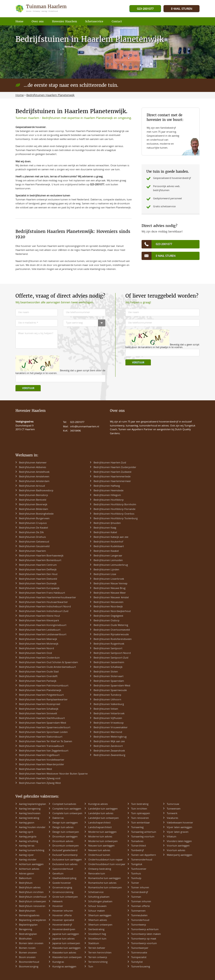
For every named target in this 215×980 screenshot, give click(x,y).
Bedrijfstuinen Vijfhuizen (108, 718)
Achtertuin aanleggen (31, 865)
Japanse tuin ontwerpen (66, 944)
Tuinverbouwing (141, 967)
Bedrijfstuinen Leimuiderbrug (111, 565)
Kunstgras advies (98, 804)
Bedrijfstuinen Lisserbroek (109, 579)
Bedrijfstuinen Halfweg (107, 486)
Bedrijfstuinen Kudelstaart (109, 547)
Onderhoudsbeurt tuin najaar (106, 860)
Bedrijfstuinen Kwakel (106, 551)
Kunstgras (58, 962)
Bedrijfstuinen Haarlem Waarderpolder (42, 765)
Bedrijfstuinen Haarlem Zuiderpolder (115, 468)
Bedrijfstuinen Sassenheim (109, 663)
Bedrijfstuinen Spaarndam (109, 681)
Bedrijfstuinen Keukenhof (108, 542)
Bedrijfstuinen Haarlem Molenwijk (39, 644)
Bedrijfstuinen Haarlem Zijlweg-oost (40, 779)
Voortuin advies (176, 851)
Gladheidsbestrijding (64, 878)
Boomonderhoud (29, 962)
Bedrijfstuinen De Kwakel (34, 528)
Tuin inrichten (139, 809)
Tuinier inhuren (140, 888)
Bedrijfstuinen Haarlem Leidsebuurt (40, 630)
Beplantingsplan (28, 925)
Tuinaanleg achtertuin (144, 832)
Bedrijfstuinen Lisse (105, 574)
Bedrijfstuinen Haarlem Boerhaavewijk (41, 556)
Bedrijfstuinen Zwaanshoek (109, 751)
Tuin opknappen (141, 814)
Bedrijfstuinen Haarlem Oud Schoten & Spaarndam (48, 663)
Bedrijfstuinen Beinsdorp (34, 495)
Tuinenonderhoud (142, 860)
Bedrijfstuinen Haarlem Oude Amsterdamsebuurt (47, 667)
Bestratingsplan (28, 934)
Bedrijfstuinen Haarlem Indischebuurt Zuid (44, 611)
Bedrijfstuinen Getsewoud (34, 542)
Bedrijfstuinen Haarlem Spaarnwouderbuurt (45, 728)
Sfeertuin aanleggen (100, 916)
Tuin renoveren (140, 818)
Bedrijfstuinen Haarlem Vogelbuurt (39, 755)
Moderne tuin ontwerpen (103, 842)
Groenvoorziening (63, 892)
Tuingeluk (137, 865)
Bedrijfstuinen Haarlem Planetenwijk (40, 690)
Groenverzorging (62, 888)
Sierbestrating (96, 930)
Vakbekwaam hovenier (180, 823)
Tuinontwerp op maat (144, 939)
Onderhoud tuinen (99, 855)
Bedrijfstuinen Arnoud (32, 486)
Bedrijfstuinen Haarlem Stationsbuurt (41, 737)
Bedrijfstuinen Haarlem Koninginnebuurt (43, 625)
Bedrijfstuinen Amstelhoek (34, 472)
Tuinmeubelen (139, 916)
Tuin (91, 967)
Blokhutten (25, 939)
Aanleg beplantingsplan (33, 804)
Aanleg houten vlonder (32, 828)
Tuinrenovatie (139, 953)
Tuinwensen (174, 809)
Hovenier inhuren (63, 911)
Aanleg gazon (27, 823)
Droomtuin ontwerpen (66, 846)
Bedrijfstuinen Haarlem (32, 551)
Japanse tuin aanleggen (66, 934)
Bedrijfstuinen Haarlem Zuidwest (112, 472)
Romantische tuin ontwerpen (105, 888)
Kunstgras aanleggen (64, 967)
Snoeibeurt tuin (97, 939)
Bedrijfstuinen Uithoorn (107, 700)
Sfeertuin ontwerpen (100, 925)
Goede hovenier (62, 883)
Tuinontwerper (140, 948)
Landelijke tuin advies (101, 814)
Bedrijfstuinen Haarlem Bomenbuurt (40, 561)
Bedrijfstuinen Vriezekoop (109, 723)
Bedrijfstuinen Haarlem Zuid (110, 463)
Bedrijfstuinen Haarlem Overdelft (38, 677)
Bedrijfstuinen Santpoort (108, 649)
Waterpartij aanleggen (179, 855)
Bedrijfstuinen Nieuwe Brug (109, 588)
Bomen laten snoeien (31, 944)
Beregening (26, 930)
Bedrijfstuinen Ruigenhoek (109, 644)
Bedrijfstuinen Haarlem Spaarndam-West (43, 723)
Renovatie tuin (97, 874)
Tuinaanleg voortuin (143, 837)
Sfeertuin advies (98, 920)
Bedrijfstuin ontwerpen (33, 902)
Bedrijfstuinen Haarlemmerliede (112, 477)
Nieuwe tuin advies (99, 851)
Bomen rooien (27, 948)
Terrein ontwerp (98, 958)
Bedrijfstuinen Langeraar (108, 556)
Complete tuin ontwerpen (67, 814)
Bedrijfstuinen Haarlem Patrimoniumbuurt (44, 686)
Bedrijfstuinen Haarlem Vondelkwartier (42, 760)
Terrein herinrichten (100, 953)
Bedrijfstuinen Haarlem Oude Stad (39, 672)
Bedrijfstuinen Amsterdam (34, 481)
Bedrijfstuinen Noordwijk (108, 607)
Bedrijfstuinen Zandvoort (108, 746)
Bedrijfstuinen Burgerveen (34, 519)
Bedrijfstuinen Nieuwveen (108, 602)
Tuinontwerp (139, 925)
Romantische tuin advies (102, 883)
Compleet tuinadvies (64, 804)
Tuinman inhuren (141, 902)
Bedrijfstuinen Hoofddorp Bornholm (115, 505)
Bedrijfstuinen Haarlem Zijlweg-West (40, 783)
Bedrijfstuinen (27, 911)
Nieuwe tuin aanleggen (101, 846)
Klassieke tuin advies (64, 953)
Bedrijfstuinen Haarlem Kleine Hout (39, 616)
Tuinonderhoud (140, 920)
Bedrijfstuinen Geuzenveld (34, 547)
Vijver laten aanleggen (179, 828)
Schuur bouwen (97, 906)
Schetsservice (96, 892)
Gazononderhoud (63, 869)
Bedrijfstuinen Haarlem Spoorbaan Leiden (43, 732)
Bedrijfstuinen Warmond (108, 732)
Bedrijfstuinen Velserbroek (109, 714)
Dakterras (58, 818)
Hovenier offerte (62, 916)
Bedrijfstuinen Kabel (105, 533)
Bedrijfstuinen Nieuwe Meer (110, 593)
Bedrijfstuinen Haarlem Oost (36, 653)
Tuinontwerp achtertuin (145, 930)
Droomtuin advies (63, 842)
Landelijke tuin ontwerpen (104, 818)
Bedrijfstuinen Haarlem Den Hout (38, 574)
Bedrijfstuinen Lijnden (106, 570)
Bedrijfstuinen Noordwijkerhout (112, 611)
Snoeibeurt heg (97, 934)
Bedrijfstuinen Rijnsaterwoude (111, 635)
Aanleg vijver (26, 855)
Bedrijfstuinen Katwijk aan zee (111, 537)
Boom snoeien (27, 958)
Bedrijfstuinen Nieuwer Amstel (111, 598)
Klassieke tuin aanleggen (66, 948)
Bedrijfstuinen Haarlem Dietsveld (38, 579)
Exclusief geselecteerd (65, 851)
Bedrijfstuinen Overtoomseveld (112, 630)
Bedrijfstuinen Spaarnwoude (110, 690)
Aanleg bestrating (29, 818)
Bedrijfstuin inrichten (31, 892)
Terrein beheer (97, 948)
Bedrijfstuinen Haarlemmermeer (112, 481)
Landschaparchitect (99, 823)
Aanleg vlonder (28, 860)
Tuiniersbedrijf (140, 892)
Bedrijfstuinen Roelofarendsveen (113, 639)
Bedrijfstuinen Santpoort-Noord (112, 653)
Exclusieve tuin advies (65, 865)
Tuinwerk (172, 814)
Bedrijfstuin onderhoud (33, 897)
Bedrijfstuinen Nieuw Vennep (110, 584)
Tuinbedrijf (137, 851)
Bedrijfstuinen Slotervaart (108, 677)
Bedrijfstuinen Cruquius (33, 523)
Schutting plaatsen (99, 897)
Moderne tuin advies (100, 837)
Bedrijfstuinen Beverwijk (33, 505)
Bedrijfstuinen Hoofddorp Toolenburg (116, 519)
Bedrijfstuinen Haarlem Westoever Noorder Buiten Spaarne (53, 774)
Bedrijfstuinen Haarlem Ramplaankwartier (43, 700)
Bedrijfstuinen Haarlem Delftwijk (38, 570)
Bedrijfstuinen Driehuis (32, 537)
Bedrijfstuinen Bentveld (33, 500)
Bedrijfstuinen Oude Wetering (111, 625)
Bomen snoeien (28, 953)
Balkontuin (25, 878)
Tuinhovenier (139, 869)
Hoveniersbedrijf (62, 925)
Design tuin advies (63, 828)
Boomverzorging (29, 967)
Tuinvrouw (173, 804)
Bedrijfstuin (26, 883)
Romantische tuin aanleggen (105, 878)
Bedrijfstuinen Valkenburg (109, 704)
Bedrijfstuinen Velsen (106, 709)
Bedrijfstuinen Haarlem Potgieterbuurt (41, 695)
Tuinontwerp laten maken (146, 934)
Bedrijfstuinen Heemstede (108, 491)
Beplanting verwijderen (33, 920)
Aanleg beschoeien (30, 814)
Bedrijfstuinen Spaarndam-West (112, 686)
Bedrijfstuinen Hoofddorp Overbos (114, 514)
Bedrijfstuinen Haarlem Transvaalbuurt (41, 746)
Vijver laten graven (178, 832)
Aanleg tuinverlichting (32, 851)
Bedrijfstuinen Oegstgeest (108, 616)
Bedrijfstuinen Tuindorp (107, 695)
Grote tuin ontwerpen (65, 897)
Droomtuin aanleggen (65, 837)
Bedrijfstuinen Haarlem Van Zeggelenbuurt (44, 751)
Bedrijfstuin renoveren (32, 906)
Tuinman (136, 897)
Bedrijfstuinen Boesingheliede (36, 514)
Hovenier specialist (63, 920)
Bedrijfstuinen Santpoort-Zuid (111, 658)
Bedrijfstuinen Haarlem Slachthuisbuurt (42, 718)
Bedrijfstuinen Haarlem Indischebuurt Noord (45, 607)
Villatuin (172, 837)
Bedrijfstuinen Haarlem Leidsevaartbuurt (43, 635)
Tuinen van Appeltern (144, 855)
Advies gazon (27, 874)
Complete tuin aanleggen (67, 809)
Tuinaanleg (137, 828)
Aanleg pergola (28, 837)
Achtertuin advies (29, 869)
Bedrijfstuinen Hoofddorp (109, 500)
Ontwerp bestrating (100, 869)
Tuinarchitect (139, 846)
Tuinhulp (136, 878)
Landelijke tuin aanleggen (103, 809)
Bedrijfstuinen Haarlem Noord (36, 649)
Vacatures (172, 818)
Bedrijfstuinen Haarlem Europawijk (39, 588)
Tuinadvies (137, 842)
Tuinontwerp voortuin (144, 944)
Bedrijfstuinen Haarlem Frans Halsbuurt (42, 593)
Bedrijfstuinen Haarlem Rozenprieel (40, 704)
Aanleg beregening (30, 809)
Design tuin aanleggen (65, 823)
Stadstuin (94, 944)
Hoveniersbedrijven (64, 930)
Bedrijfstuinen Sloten (106, 672)
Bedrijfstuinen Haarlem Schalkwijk (39, 709)
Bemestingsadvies (29, 916)
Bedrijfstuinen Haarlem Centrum (38, 565)
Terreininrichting (98, 962)
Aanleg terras (27, 846)
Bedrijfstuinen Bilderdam (34, 509)
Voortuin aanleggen (178, 846)
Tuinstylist (137, 962)
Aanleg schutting (29, 842)
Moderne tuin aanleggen (102, 832)
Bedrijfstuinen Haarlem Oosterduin (39, 658)
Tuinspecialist (139, 958)
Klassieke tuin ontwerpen (67, 958)
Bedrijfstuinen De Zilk (31, 533)
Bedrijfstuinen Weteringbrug (110, 737)
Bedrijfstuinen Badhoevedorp (36, 491)
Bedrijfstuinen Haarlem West (36, 769)
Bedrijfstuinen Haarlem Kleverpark (39, 621)
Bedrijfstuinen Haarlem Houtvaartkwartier (43, 602)
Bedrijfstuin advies (30, 888)
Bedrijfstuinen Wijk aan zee (109, 742)
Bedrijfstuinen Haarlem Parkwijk (38, 681)
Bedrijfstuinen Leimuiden (108, 561)
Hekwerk (58, 902)
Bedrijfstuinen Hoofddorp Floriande (114, 509)
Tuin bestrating (140, 804)
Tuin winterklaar (141, 823)
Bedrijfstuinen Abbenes (33, 468)
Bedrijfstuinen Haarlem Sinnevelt (38, 714)
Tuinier (135, 883)
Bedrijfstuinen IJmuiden (107, 523)
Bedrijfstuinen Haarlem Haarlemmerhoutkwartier (48, 598)
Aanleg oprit (26, 832)
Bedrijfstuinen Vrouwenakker (111, 728)
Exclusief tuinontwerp (65, 855)
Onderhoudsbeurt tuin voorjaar (107, 865)
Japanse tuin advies (63, 939)
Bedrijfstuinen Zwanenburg (109, 755)
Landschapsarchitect (100, 828)
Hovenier (58, 906)
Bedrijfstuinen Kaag (105, 528)
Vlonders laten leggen (179, 842)
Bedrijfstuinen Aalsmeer (33, 463)
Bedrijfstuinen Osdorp (107, 621)
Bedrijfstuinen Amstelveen (34, 477)
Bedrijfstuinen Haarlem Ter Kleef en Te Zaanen (46, 742)
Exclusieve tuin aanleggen (67, 860)
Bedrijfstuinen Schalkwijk (108, 667)
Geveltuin (58, 874)
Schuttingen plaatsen (100, 902)
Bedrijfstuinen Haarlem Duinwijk (38, 584)
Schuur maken (97, 911)
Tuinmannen (138, 911)
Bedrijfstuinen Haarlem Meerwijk (38, 639)
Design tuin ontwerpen (66, 832)
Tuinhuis (136, 874)
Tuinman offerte (140, 906)
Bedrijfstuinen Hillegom (107, 495)
